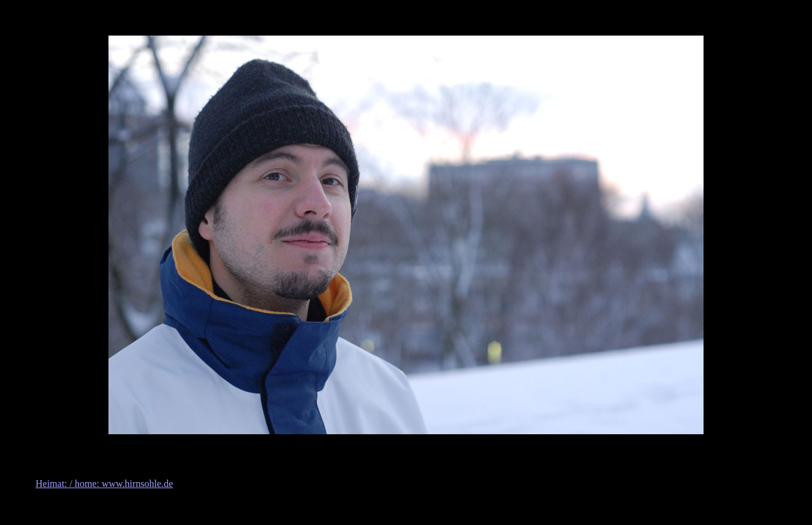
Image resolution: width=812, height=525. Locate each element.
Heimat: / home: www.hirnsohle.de (104, 484)
